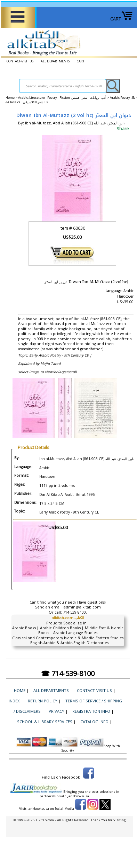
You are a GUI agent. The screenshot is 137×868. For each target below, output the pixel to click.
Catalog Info (94, 722)
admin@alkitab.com (82, 607)
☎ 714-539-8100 (68, 673)
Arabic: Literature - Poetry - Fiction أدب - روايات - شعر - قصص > (64, 98)
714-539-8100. (75, 612)
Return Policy (43, 701)
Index (14, 701)
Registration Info (91, 711)
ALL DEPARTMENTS (55, 61)
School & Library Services (45, 722)
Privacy (57, 711)
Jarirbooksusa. (79, 796)
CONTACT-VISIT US (20, 61)
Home (10, 98)
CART (122, 19)
